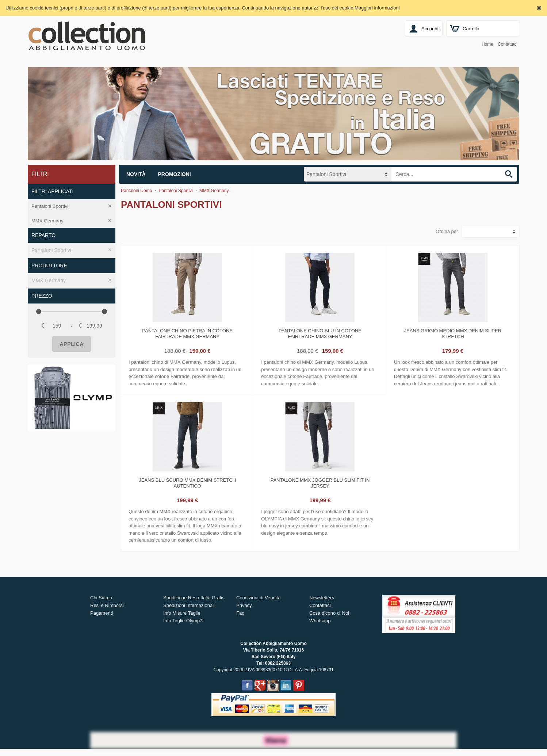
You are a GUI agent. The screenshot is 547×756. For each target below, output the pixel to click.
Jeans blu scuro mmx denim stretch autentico (187, 483)
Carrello (471, 29)
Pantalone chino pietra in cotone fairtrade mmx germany (187, 334)
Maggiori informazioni (377, 8)
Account (430, 29)
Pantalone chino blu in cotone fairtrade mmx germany (320, 334)
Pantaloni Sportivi (50, 206)
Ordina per (447, 231)
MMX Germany (47, 221)
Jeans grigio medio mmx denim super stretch (453, 334)
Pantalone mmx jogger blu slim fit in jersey (320, 483)
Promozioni (175, 174)
